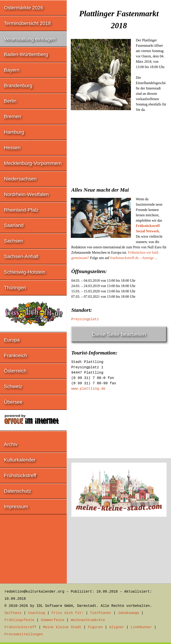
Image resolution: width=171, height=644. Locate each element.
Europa (12, 340)
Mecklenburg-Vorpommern (33, 163)
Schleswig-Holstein (25, 272)
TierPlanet (101, 613)
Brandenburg (18, 86)
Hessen (12, 148)
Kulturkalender (20, 460)
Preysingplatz (85, 319)
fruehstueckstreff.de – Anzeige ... (134, 258)
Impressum (16, 507)
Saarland (14, 225)
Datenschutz (18, 491)
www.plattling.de (88, 389)
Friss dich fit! (67, 613)
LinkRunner (141, 627)
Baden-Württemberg (26, 54)
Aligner (117, 627)
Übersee (13, 402)
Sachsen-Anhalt (21, 256)
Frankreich (16, 355)
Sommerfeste (53, 620)
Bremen (13, 116)
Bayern (12, 70)
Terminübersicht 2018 (27, 23)
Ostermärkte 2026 (24, 8)
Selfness (13, 613)
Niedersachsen (20, 179)
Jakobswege (128, 613)
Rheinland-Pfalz (21, 210)
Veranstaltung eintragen (30, 39)
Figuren (95, 627)
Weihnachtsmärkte (88, 620)
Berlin (10, 101)
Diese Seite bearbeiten (119, 334)
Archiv (11, 444)
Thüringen (15, 288)
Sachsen (14, 241)
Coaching (37, 613)
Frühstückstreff (20, 475)
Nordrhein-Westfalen (26, 194)
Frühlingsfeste (19, 620)
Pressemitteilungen (24, 634)
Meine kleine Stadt (62, 627)
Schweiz (13, 386)
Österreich (15, 371)
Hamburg (14, 132)
